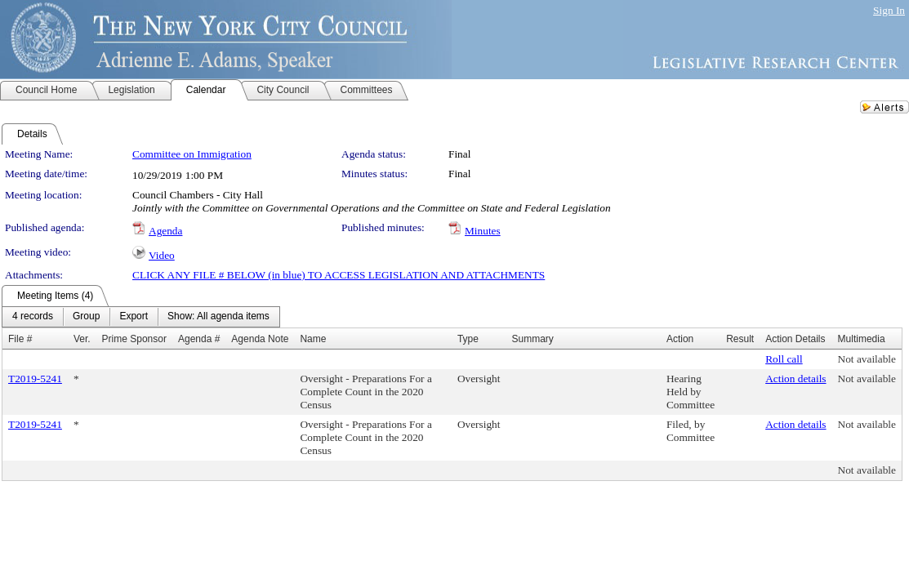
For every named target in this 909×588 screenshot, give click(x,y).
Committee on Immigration (192, 154)
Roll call (784, 359)
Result (740, 339)
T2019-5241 (35, 379)
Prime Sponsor (134, 339)
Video (162, 255)
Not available (867, 359)
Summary (532, 339)
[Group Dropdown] (86, 317)
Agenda (165, 231)
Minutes (483, 231)
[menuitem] (33, 317)
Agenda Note (260, 339)
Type (468, 339)
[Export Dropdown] (134, 317)
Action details (795, 379)
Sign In (889, 10)
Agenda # (199, 339)
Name (313, 339)
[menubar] (141, 317)
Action (680, 339)
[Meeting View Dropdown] (218, 317)
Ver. (82, 339)
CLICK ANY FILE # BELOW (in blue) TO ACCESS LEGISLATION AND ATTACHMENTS (339, 275)
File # (20, 339)
